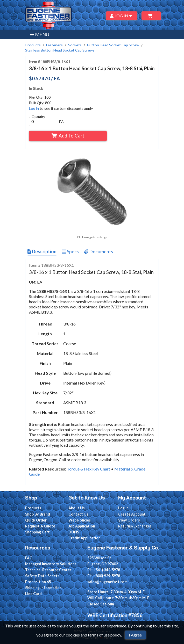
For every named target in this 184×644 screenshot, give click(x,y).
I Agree (135, 635)
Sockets (75, 45)
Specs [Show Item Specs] (70, 251)
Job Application (82, 526)
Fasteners (54, 45)
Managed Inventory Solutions (51, 564)
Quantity (38, 117)
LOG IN (122, 16)
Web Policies (80, 520)
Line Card (33, 594)
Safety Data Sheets (42, 576)
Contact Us (78, 514)
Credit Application (84, 538)
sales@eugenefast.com (107, 582)
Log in (34, 108)
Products (33, 45)
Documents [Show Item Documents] (99, 251)
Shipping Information (43, 588)
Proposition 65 (38, 582)
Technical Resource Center (48, 570)
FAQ (29, 558)
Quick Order (36, 520)
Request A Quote (40, 526)
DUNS (74, 532)
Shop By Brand (38, 514)
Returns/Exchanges (135, 526)
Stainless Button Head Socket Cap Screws (60, 50)
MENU (40, 34)
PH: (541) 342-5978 (104, 570)
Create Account (132, 514)
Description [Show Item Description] (42, 251)
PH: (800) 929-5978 (104, 576)
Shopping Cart (37, 532)
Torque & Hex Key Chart (89, 469)
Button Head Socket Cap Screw (113, 45)
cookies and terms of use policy (93, 635)
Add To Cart (68, 136)
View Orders (129, 520)
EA (61, 122)
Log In (123, 508)
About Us (77, 508)
